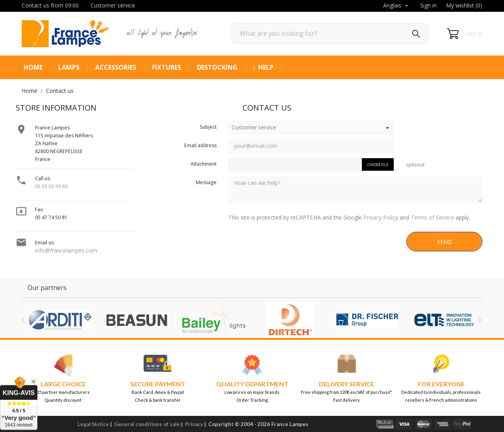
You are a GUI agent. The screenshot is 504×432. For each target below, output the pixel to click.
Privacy (194, 424)
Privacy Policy (381, 217)
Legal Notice (93, 424)
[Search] (330, 34)
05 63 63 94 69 (51, 186)
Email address (200, 145)
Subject (208, 127)
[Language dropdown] (397, 6)
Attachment (204, 164)
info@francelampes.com (66, 250)
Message (206, 182)
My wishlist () (464, 5)
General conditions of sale (147, 424)
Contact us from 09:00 (50, 5)
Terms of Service (432, 217)
